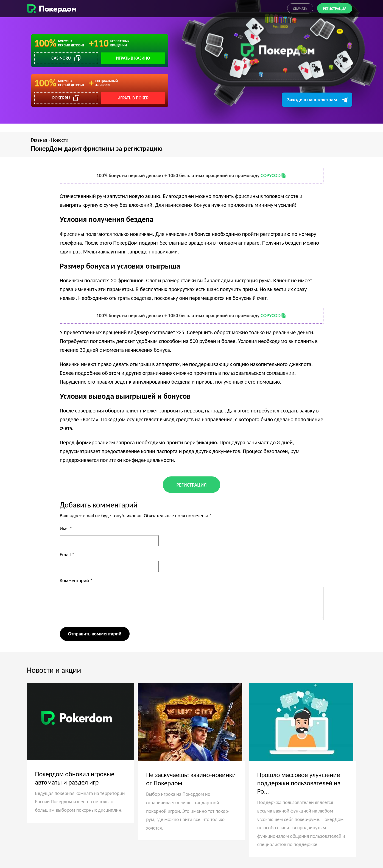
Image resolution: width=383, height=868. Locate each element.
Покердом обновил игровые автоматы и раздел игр (75, 778)
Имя (66, 529)
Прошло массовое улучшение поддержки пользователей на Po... (299, 783)
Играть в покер (133, 98)
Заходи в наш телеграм (312, 100)
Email (67, 555)
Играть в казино (133, 58)
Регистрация (335, 9)
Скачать (300, 9)
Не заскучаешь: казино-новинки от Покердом (191, 779)
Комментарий (76, 580)
